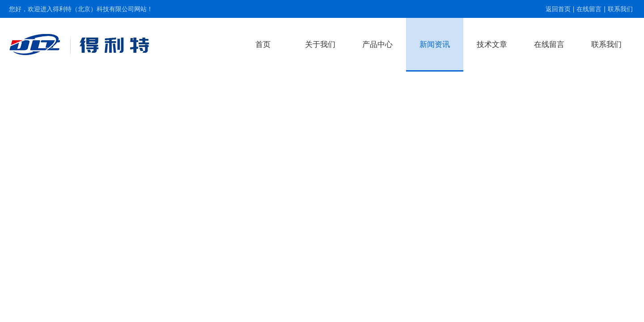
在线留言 (589, 9)
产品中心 (377, 44)
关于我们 (320, 44)
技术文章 (492, 44)
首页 (263, 44)
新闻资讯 (435, 44)
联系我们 (620, 9)
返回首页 (558, 9)
